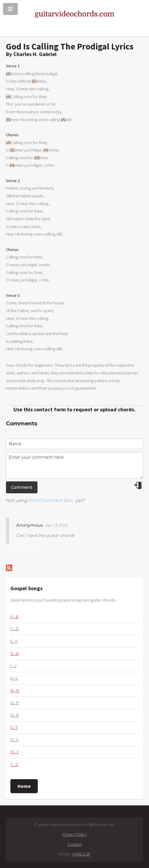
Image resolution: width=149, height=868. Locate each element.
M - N (15, 690)
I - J (13, 666)
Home (24, 786)
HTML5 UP (81, 854)
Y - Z (14, 764)
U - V (14, 740)
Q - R (14, 715)
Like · (11, 549)
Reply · (25, 549)
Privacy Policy (74, 834)
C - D (15, 629)
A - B (14, 616)
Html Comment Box (51, 500)
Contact (75, 844)
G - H (15, 653)
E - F (14, 641)
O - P (15, 703)
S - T (14, 727)
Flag (37, 549)
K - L (14, 678)
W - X (15, 752)
